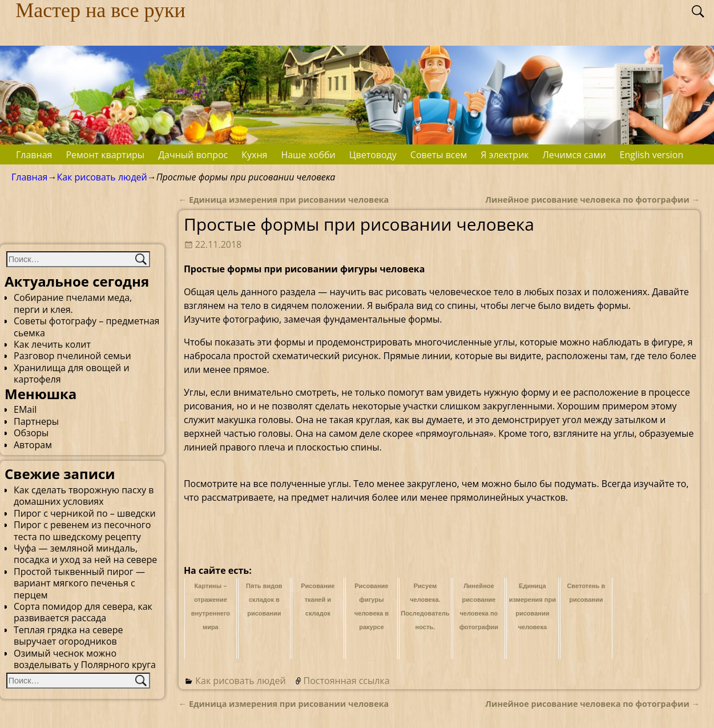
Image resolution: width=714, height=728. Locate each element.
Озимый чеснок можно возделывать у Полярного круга (85, 659)
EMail (25, 409)
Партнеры (36, 421)
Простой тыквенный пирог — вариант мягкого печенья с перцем (79, 583)
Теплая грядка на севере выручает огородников (68, 636)
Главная (34, 155)
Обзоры (31, 433)
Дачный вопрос (193, 155)
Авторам (33, 445)
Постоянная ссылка (347, 681)
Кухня (254, 155)
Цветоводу (373, 155)
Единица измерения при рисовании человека (284, 200)
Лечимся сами (574, 155)
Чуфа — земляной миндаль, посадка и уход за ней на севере (85, 554)
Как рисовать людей (102, 177)
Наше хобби (308, 155)
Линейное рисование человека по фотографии (592, 200)
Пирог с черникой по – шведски (85, 513)
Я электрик (505, 155)
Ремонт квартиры (105, 155)
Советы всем (439, 155)
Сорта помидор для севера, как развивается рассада (83, 612)
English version (652, 155)
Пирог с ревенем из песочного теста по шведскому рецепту (82, 530)
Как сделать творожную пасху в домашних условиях (84, 496)
